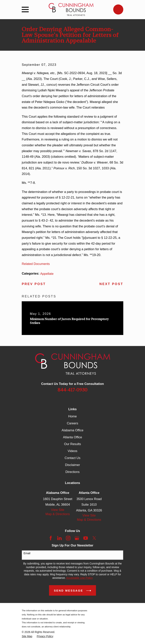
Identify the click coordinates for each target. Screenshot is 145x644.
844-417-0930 (72, 390)
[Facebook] (51, 538)
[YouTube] (86, 538)
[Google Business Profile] (77, 538)
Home (72, 416)
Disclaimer (73, 465)
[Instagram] (68, 538)
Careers (73, 423)
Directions (72, 472)
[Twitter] (94, 538)
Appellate (47, 274)
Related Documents (36, 264)
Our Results (73, 444)
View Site (58, 510)
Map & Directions (58, 514)
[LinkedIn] (59, 538)
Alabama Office (72, 430)
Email (27, 553)
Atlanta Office (73, 437)
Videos (72, 451)
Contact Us (72, 458)
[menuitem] (27, 637)
